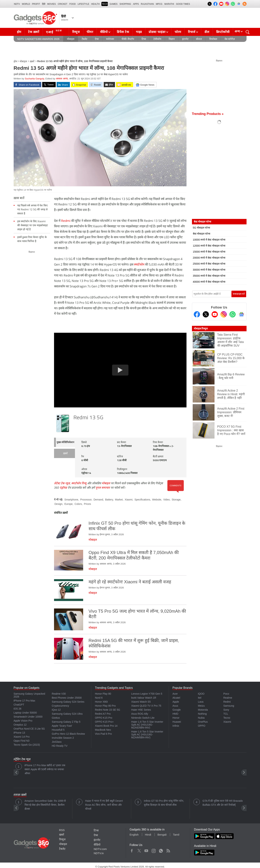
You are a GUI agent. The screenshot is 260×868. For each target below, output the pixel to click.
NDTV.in (99, 853)
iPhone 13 (19, 733)
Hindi (148, 835)
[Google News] (241, 314)
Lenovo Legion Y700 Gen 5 (147, 694)
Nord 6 (99, 698)
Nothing (202, 714)
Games (113, 4)
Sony (226, 710)
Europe (69, 504)
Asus (175, 706)
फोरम (178, 32)
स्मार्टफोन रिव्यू (79, 483)
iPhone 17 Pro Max (24, 701)
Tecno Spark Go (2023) (27, 745)
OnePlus (203, 722)
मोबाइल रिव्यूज (201, 329)
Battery (109, 500)
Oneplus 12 (20, 725)
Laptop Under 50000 (25, 713)
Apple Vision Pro (23, 721)
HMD (175, 714)
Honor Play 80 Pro (105, 706)
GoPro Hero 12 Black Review (68, 734)
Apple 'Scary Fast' (62, 726)
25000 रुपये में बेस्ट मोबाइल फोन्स (209, 264)
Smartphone (71, 500)
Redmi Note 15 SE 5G (108, 710)
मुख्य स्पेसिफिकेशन (65, 442)
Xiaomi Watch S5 (141, 702)
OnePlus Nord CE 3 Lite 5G (29, 729)
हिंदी (44, 4)
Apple (176, 702)
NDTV (17, 4)
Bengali (162, 835)
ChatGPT (19, 705)
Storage (176, 500)
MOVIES (52, 4)
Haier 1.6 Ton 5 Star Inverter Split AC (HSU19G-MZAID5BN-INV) (147, 725)
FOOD (73, 4)
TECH (105, 4)
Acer (175, 694)
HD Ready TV (60, 746)
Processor (86, 500)
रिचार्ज (192, 32)
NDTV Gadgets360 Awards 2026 (38, 39)
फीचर (90, 32)
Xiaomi (129, 500)
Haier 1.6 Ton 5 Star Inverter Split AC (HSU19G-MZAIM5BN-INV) (147, 735)
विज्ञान (172, 39)
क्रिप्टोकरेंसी (223, 32)
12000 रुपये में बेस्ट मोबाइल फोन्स (209, 246)
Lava (201, 702)
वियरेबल (213, 39)
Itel (200, 698)
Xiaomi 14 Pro (22, 737)
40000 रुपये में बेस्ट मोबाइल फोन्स (209, 282)
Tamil (176, 835)
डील (207, 32)
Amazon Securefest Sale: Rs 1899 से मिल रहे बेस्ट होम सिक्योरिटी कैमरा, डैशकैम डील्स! (45, 805)
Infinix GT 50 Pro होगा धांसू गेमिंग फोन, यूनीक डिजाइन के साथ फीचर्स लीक (164, 803)
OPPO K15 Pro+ (104, 722)
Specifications (142, 500)
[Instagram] (224, 314)
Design (59, 504)
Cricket (63, 4)
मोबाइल (71, 39)
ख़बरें (32, 61)
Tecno (227, 718)
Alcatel (176, 698)
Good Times (183, 4)
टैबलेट (85, 39)
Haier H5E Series (141, 710)
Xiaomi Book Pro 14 (106, 726)
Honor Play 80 (103, 694)
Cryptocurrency (60, 706)
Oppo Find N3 (22, 741)
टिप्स (144, 39)
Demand (98, 500)
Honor (176, 718)
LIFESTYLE (83, 4)
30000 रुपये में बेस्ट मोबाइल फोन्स (209, 270)
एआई (54, 32)
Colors (78, 504)
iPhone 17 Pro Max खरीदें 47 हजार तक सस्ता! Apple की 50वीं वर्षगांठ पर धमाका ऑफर (45, 769)
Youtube (146, 850)
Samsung (229, 706)
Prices (87, 504)
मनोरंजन (110, 39)
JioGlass (57, 742)
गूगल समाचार (103, 488)
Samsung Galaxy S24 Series (68, 702)
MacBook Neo (103, 730)
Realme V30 (59, 694)
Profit (36, 4)
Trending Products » (208, 114)
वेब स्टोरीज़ (230, 39)
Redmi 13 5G (88, 418)
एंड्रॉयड (63, 488)
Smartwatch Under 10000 (28, 717)
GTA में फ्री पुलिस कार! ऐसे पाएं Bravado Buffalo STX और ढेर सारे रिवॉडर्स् (223, 803)
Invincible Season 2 (63, 738)
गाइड (139, 32)
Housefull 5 (58, 730)
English (134, 835)
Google (177, 710)
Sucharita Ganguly (34, 79)
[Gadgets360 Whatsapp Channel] (233, 314)
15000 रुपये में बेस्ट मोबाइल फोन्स (209, 252)
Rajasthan (147, 4)
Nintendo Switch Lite (143, 718)
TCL (226, 714)
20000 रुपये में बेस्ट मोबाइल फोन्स (209, 258)
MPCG (159, 4)
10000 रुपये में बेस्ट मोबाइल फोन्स (209, 240)
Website (157, 500)
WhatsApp (161, 850)
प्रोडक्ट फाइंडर (157, 32)
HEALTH (95, 4)
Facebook (132, 850)
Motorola (203, 710)
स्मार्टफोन (139, 264)
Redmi (66, 221)
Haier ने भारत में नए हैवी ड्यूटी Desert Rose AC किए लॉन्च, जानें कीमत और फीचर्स (104, 805)
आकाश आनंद (62, 79)
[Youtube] (215, 314)
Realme (228, 698)
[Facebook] (197, 314)
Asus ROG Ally (140, 714)
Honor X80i (101, 702)
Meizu (201, 706)
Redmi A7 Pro (103, 714)
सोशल (199, 39)
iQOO (201, 694)
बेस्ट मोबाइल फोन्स (202, 234)
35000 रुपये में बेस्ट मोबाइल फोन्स (209, 276)
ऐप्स (97, 39)
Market (119, 500)
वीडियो (104, 32)
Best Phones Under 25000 (67, 698)
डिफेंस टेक (123, 32)
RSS (62, 830)
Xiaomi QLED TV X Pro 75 (146, 706)
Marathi (169, 4)
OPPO (202, 726)
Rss (168, 850)
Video (166, 500)
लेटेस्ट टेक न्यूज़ (62, 483)
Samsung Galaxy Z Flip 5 (66, 722)
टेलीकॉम (157, 39)
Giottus (56, 718)
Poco (226, 694)
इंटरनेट (185, 39)
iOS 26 (18, 709)
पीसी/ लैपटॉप (128, 39)
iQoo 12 (56, 710)
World (26, 4)
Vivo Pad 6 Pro (103, 734)
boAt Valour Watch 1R (144, 698)
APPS (136, 4)
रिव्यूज (76, 32)
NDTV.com (100, 849)
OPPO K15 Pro (104, 718)
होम (19, 32)
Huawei (177, 722)
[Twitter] (206, 314)
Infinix (176, 726)
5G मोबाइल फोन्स (201, 228)
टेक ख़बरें (34, 32)
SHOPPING (125, 4)
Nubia (201, 718)
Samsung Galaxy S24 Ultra (67, 714)
